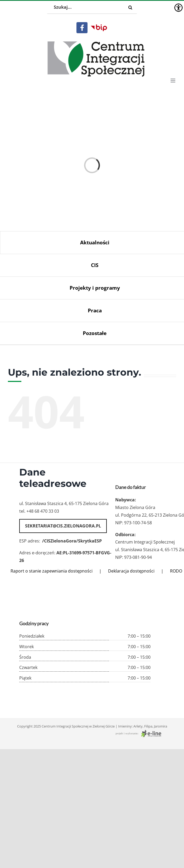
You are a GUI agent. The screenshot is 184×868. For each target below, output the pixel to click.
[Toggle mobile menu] (173, 81)
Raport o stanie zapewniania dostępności (52, 571)
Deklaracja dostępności (131, 571)
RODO (176, 571)
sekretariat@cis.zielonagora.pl (63, 526)
